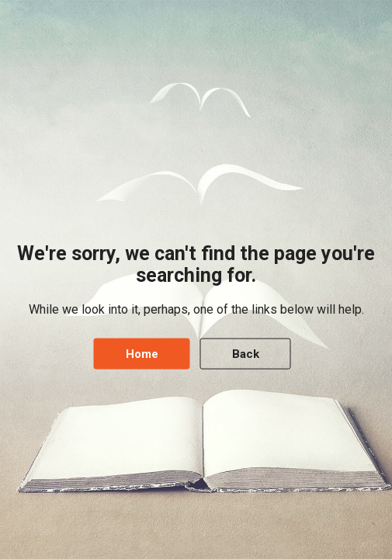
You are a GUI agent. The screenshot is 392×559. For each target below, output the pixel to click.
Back (246, 353)
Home (142, 353)
